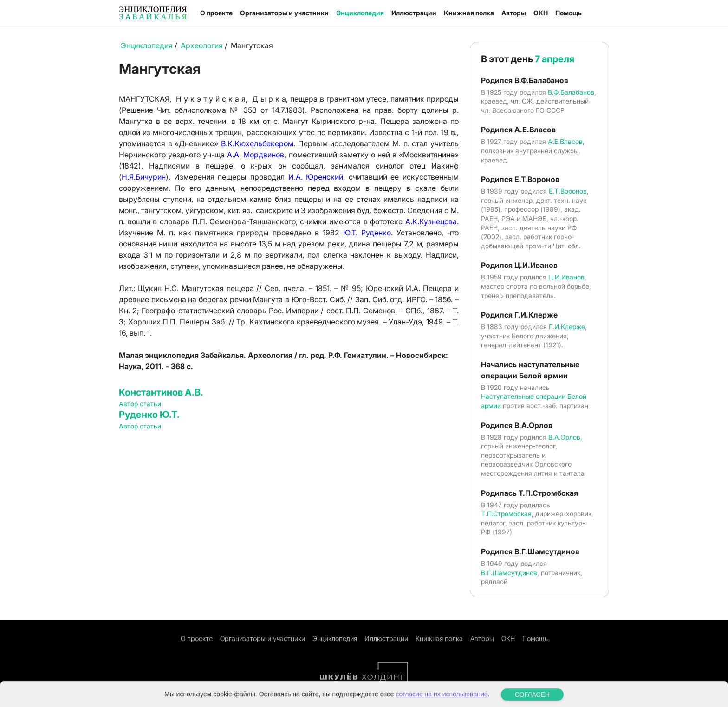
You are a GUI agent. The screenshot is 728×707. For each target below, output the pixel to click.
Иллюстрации (414, 13)
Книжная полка (469, 13)
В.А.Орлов (564, 437)
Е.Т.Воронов (568, 191)
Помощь (569, 13)
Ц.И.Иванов (566, 277)
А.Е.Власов (565, 141)
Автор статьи (140, 404)
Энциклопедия (360, 13)
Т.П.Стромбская (506, 514)
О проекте (216, 13)
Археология (202, 45)
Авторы (514, 13)
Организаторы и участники (284, 13)
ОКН (541, 13)
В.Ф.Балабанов (571, 92)
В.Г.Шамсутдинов (509, 573)
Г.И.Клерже (567, 327)
